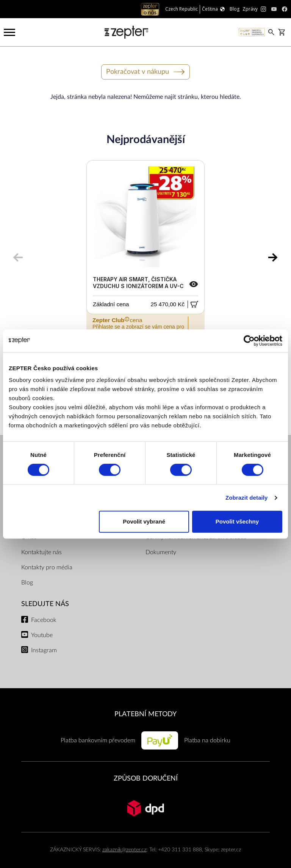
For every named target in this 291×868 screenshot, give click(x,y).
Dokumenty (161, 552)
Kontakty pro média (47, 567)
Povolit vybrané (144, 521)
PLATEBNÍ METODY (145, 714)
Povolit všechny (237, 521)
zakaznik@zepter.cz (124, 850)
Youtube (42, 635)
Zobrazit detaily (247, 498)
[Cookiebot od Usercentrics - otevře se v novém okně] (249, 341)
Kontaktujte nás (41, 552)
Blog (27, 583)
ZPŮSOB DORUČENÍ (146, 778)
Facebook (44, 620)
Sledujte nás (45, 604)
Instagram (44, 650)
